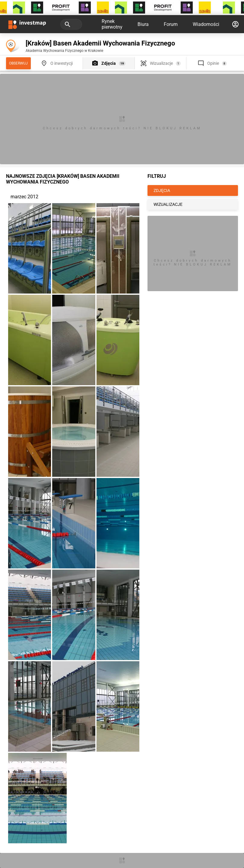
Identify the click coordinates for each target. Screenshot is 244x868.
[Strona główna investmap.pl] (27, 24)
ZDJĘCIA (162, 190)
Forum (171, 24)
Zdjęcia (109, 63)
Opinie (213, 63)
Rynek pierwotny (112, 24)
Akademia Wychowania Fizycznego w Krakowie (64, 51)
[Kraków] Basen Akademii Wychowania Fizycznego (100, 43)
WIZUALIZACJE (168, 204)
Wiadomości (206, 24)
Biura (143, 24)
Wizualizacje (161, 63)
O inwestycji (62, 63)
